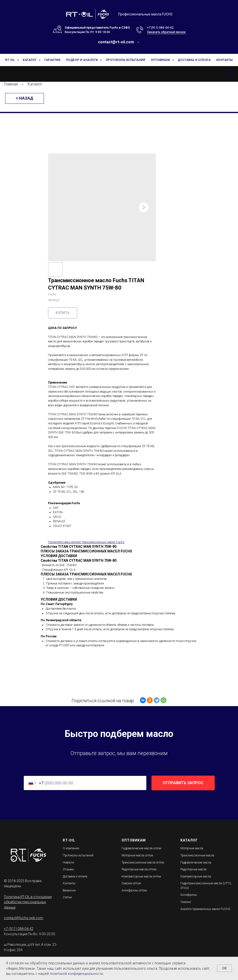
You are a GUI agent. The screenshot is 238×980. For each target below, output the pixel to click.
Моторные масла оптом (137, 855)
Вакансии (69, 890)
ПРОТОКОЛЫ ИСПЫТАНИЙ (126, 60)
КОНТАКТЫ (225, 60)
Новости (68, 863)
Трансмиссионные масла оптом (143, 863)
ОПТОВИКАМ (161, 60)
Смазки (186, 902)
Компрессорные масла (196, 876)
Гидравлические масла (196, 863)
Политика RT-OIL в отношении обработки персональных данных (28, 902)
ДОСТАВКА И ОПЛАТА (194, 60)
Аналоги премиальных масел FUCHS (205, 909)
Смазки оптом (131, 883)
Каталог (35, 84)
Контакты (69, 883)
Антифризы (189, 895)
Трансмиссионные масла (197, 855)
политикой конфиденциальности (76, 974)
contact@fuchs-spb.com (24, 918)
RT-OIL (11, 60)
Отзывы (68, 869)
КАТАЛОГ (30, 60)
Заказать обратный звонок (166, 32)
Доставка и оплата (75, 876)
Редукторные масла (193, 869)
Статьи (67, 897)
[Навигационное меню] (230, 74)
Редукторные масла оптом (139, 869)
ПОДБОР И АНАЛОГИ (82, 60)
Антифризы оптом (134, 890)
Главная (11, 84)
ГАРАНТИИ (52, 60)
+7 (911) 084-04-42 (160, 28)
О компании (71, 848)
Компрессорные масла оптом (141, 876)
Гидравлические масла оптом (141, 848)
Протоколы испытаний (78, 855)
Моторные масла (192, 848)
